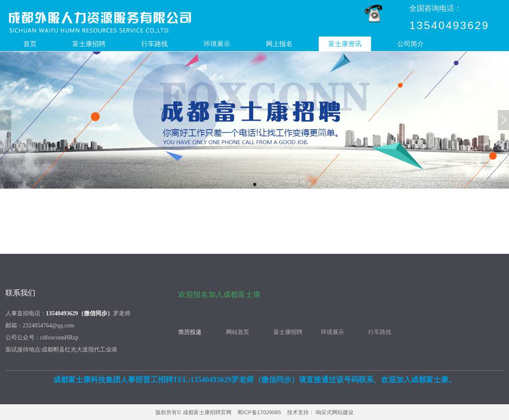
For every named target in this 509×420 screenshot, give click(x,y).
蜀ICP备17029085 (259, 412)
